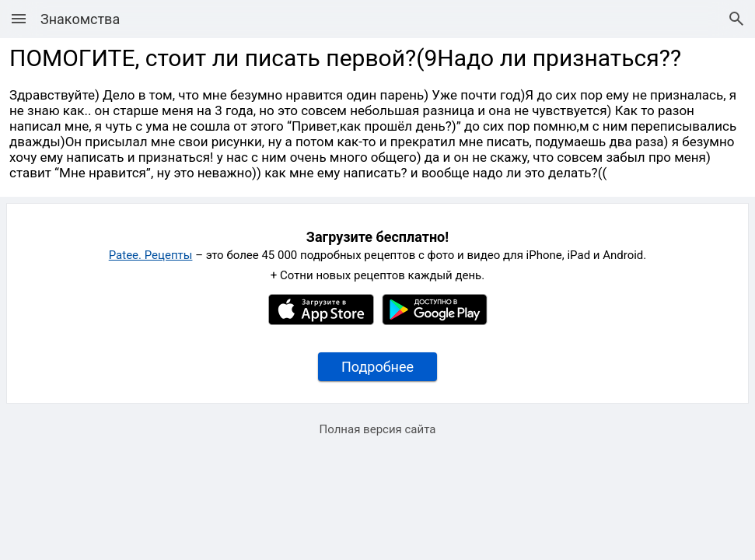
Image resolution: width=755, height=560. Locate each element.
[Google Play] (435, 321)
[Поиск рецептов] (736, 19)
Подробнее (377, 367)
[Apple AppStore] (321, 321)
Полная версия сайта (378, 429)
